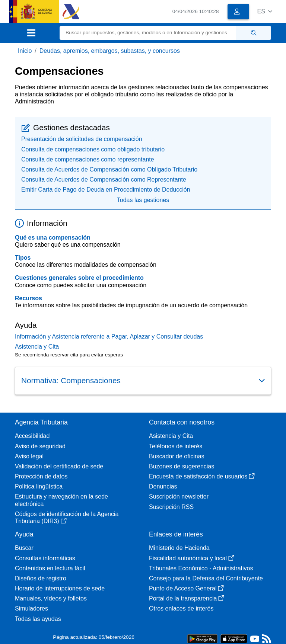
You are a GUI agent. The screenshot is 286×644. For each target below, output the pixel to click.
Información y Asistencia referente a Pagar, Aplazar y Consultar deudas (109, 337)
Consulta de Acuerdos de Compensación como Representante (104, 180)
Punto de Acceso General (186, 588)
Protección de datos (41, 476)
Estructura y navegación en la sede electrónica (61, 500)
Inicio (25, 51)
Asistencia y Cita (37, 347)
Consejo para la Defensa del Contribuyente (206, 578)
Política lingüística (39, 486)
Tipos (23, 258)
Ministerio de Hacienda (179, 548)
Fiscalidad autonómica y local (192, 558)
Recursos (28, 298)
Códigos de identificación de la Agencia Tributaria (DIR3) (67, 518)
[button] (265, 11)
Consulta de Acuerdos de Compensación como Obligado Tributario (109, 169)
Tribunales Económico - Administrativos (201, 568)
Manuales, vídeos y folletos (51, 598)
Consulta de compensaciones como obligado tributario (93, 149)
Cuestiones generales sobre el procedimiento (79, 278)
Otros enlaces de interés (181, 608)
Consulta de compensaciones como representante (88, 159)
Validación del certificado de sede (59, 466)
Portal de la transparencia (187, 598)
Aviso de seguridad (40, 446)
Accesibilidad (32, 436)
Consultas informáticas (45, 558)
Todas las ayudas (38, 619)
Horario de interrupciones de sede (60, 588)
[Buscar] (148, 33)
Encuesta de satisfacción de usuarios (202, 476)
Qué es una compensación (53, 238)
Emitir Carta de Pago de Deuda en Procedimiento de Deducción (106, 190)
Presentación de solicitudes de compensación (82, 139)
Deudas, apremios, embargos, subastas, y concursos (110, 51)
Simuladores (31, 608)
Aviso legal (29, 456)
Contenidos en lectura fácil (50, 568)
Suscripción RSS (171, 507)
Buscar (24, 548)
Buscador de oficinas (177, 456)
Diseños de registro (41, 578)
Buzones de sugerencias (182, 466)
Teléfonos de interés (176, 446)
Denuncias (163, 486)
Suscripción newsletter (179, 496)
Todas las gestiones (143, 200)
